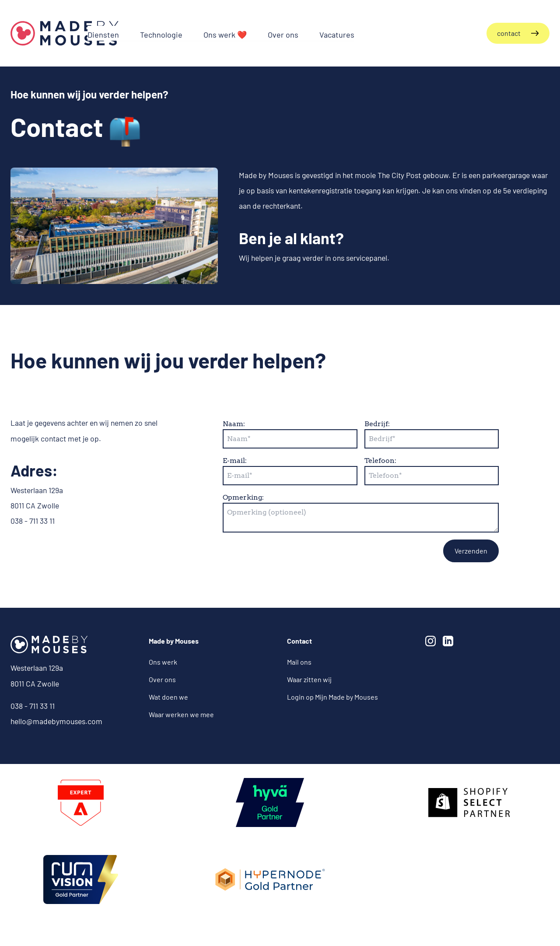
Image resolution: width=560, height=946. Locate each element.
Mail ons (299, 662)
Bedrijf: (377, 424)
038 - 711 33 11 (33, 706)
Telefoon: (380, 461)
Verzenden (471, 551)
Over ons (162, 679)
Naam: (234, 424)
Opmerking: (243, 497)
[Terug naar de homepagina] (65, 33)
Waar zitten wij (309, 679)
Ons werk (163, 662)
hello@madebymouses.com (56, 721)
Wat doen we (168, 697)
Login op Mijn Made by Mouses (332, 697)
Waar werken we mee (181, 714)
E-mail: (235, 461)
